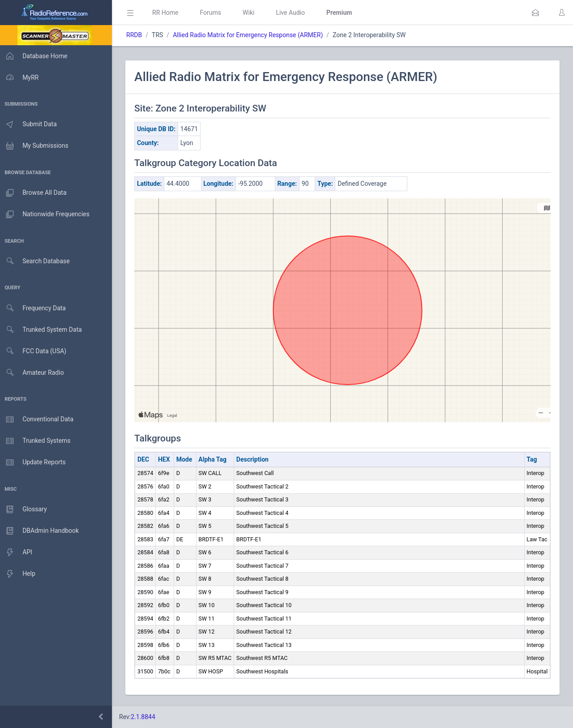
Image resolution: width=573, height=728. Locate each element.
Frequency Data (34, 308)
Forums (213, 13)
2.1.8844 (146, 717)
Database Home (35, 56)
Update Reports (34, 462)
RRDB (137, 35)
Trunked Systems (36, 441)
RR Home (168, 13)
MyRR (21, 77)
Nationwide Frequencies (46, 214)
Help (19, 574)
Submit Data (30, 124)
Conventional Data (38, 420)
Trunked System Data (42, 330)
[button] (535, 13)
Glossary (25, 510)
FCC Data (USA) (34, 351)
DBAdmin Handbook (41, 531)
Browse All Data (34, 193)
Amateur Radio (33, 373)
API (17, 552)
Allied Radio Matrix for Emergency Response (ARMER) (250, 35)
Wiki (251, 13)
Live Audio (293, 13)
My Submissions (36, 146)
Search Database (36, 261)
